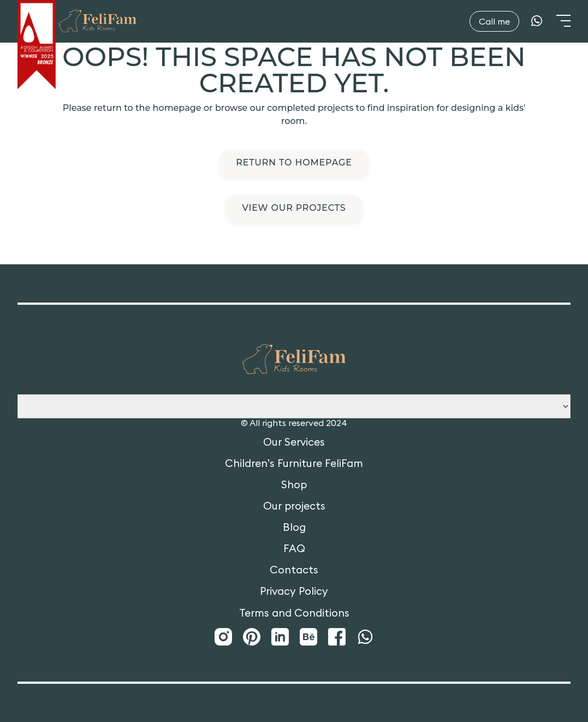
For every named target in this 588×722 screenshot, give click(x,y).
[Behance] (308, 637)
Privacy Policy (294, 591)
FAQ (294, 549)
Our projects (294, 506)
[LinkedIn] (280, 637)
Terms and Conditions (294, 613)
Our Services (294, 442)
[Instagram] (223, 637)
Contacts (294, 570)
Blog (294, 527)
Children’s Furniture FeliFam (294, 463)
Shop (294, 485)
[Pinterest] (252, 637)
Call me (494, 21)
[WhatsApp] (537, 21)
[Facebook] (337, 637)
